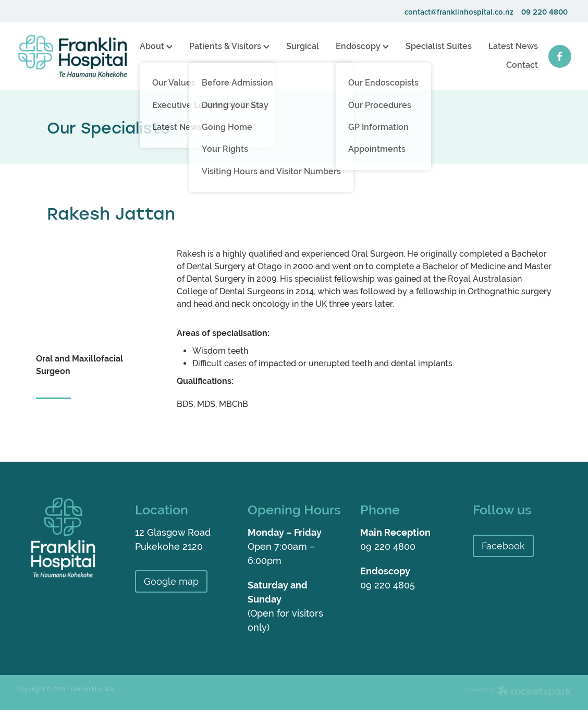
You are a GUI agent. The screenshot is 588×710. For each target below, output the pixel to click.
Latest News (513, 46)
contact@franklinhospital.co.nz (459, 12)
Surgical (303, 46)
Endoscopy (362, 46)
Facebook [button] (503, 546)
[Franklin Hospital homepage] (72, 56)
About (156, 46)
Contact (522, 65)
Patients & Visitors (229, 46)
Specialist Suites (439, 46)
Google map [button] (171, 581)
